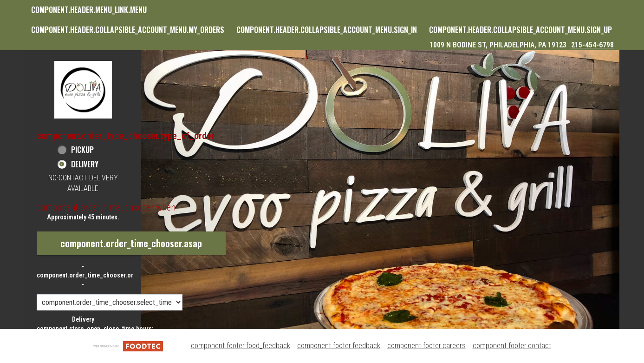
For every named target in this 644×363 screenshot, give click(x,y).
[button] (83, 89)
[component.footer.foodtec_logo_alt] (128, 346)
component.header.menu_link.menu (89, 10)
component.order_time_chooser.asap (131, 243)
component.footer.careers (426, 346)
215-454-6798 (592, 45)
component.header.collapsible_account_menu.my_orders (128, 30)
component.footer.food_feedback (241, 346)
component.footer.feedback (339, 346)
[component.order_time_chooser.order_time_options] (110, 302)
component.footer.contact (512, 346)
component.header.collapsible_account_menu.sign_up (520, 30)
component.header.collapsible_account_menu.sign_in (327, 30)
